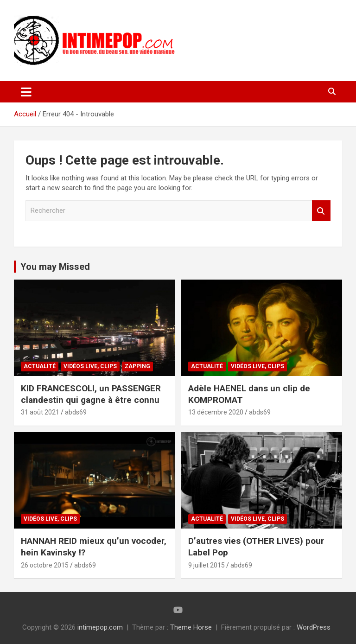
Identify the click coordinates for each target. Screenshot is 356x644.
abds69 (76, 412)
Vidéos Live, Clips (90, 366)
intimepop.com (100, 627)
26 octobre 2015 (45, 565)
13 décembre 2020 (216, 412)
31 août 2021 (40, 412)
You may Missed (55, 267)
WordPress (314, 627)
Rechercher (321, 211)
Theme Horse (191, 627)
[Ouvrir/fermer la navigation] (26, 92)
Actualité (40, 366)
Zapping (137, 366)
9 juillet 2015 (207, 565)
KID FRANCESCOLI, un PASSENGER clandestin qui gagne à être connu (91, 394)
